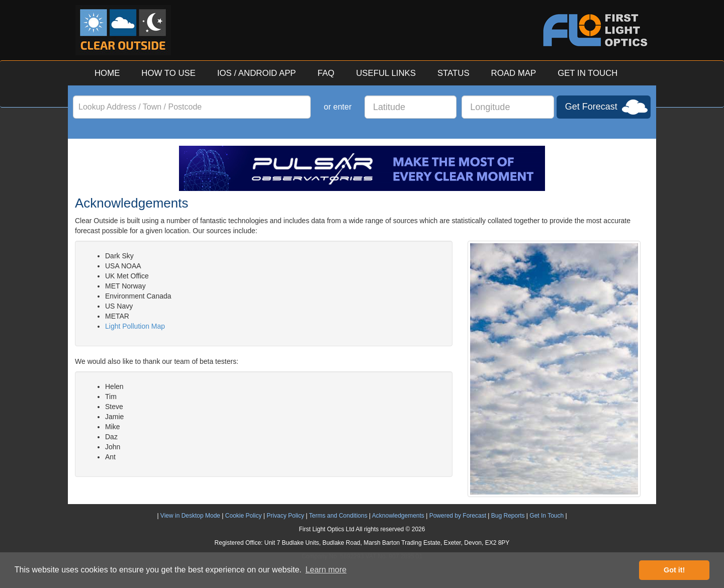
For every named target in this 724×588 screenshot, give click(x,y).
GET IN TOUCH (587, 73)
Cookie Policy (244, 516)
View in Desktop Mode (190, 516)
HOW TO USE (168, 73)
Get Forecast (591, 107)
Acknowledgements (398, 516)
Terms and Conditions (338, 516)
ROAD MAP (514, 73)
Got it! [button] (674, 570)
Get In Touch (547, 516)
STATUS (454, 73)
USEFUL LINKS (386, 73)
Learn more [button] (326, 570)
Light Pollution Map (135, 326)
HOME (107, 73)
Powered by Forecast (458, 516)
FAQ (326, 73)
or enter (338, 107)
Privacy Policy (285, 516)
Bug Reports (508, 516)
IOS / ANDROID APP (257, 73)
